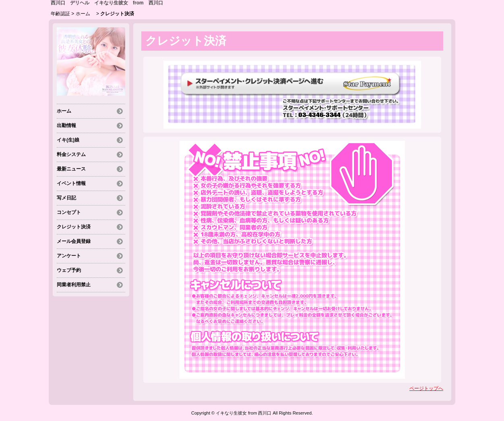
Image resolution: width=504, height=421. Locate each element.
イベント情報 (71, 183)
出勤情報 (66, 125)
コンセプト (69, 212)
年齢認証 (60, 14)
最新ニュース (71, 169)
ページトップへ (426, 388)
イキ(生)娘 (68, 140)
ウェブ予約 (69, 270)
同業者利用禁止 (74, 285)
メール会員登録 (74, 241)
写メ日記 (66, 198)
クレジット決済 (74, 227)
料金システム (71, 154)
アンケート (69, 256)
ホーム (85, 14)
